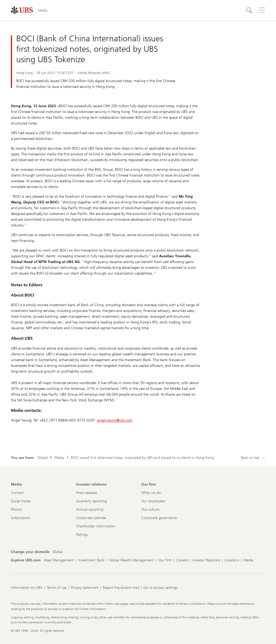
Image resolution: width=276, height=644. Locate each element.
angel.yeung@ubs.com (115, 420)
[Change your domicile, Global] (58, 552)
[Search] (249, 10)
